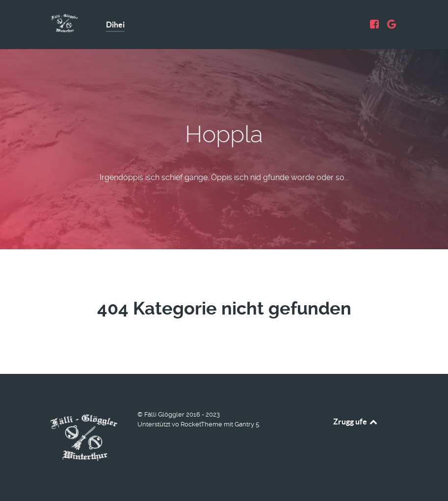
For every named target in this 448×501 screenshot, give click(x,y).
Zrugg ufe (356, 422)
